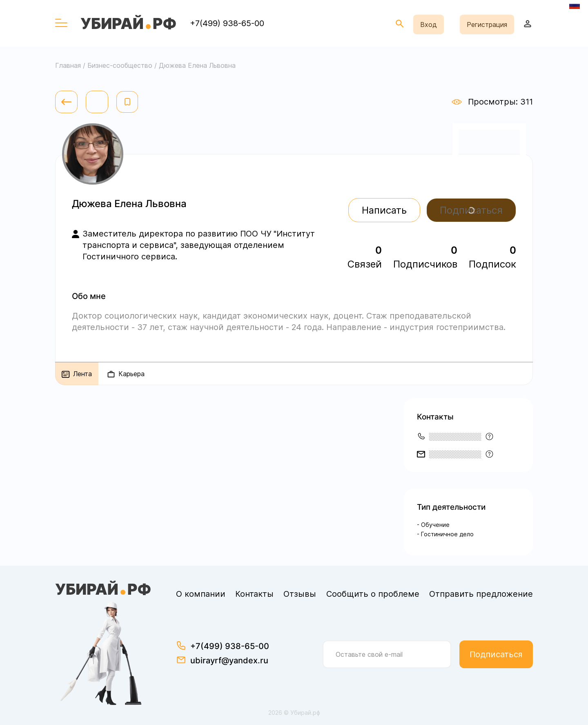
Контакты (254, 594)
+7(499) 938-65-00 (227, 23)
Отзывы (300, 594)
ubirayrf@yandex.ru (229, 660)
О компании (201, 594)
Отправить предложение (481, 594)
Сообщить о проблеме (373, 594)
